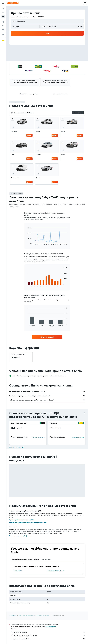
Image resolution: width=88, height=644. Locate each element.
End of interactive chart (27, 244)
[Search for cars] (3, 16)
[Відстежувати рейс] (3, 26)
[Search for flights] (3, 9)
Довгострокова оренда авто (56, 570)
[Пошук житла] (3, 13)
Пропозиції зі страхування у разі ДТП (21, 520)
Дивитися (29, 135)
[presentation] (84, 413)
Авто (20, 616)
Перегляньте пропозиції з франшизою (22, 536)
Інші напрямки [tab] (46, 559)
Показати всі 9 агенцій (17, 447)
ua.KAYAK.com (13, 616)
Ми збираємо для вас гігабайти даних (48, 635)
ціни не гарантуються (51, 627)
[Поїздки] (3, 35)
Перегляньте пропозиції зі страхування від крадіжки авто (28, 523)
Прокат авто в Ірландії (29, 616)
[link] (47, 337)
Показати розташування (39, 437)
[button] (3, 3)
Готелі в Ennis (18, 570)
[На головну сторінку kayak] (13, 3)
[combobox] (21, 17)
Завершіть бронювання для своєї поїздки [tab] (25, 559)
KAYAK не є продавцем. (48, 632)
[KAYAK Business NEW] (3, 30)
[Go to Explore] (3, 22)
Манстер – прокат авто (43, 616)
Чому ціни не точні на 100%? (48, 639)
